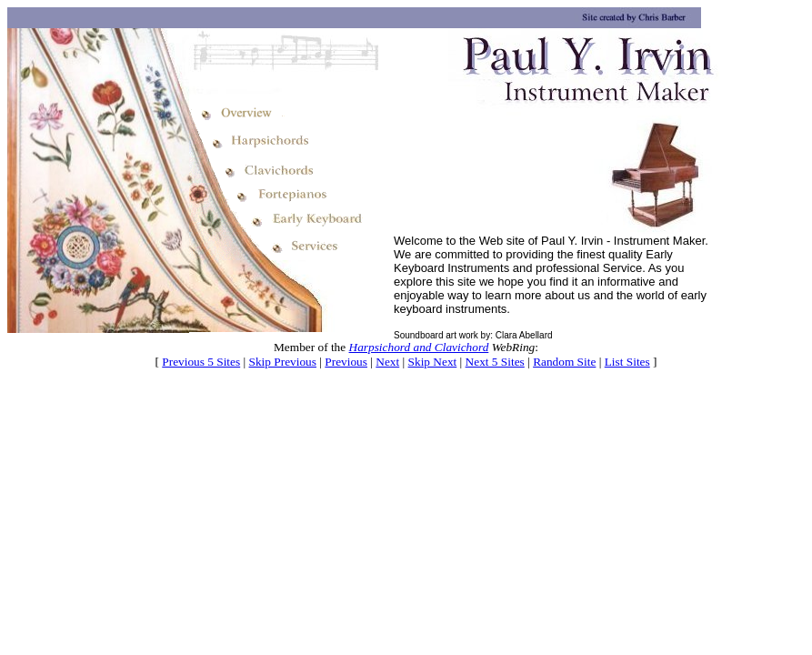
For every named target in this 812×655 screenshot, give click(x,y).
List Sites (627, 362)
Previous (346, 362)
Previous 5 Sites (201, 362)
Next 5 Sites (495, 362)
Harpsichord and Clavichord (419, 347)
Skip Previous (283, 362)
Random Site (564, 362)
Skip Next (433, 362)
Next (387, 362)
